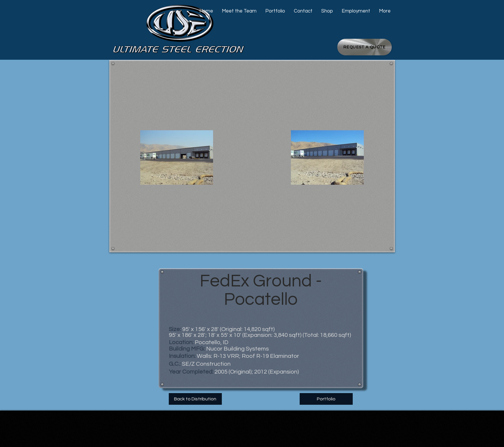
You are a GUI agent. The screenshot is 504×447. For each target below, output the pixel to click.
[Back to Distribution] (195, 399)
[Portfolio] (326, 399)
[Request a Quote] (365, 47)
